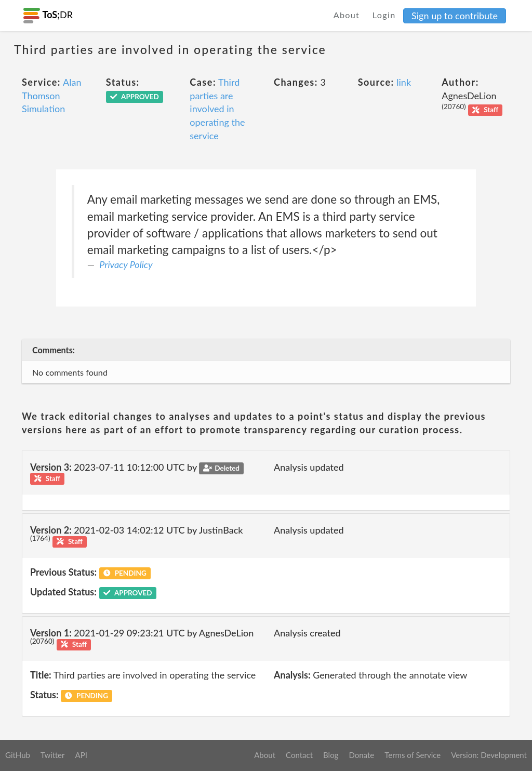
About (347, 15)
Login (384, 15)
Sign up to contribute (455, 16)
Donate (361, 755)
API (81, 755)
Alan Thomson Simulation (51, 95)
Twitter (53, 755)
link (404, 82)
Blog (331, 755)
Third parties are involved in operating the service (217, 109)
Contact (299, 755)
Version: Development (489, 755)
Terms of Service (413, 755)
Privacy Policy (126, 264)
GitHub (18, 755)
